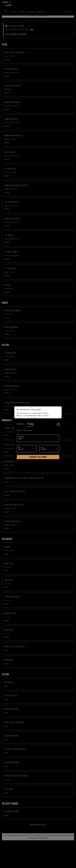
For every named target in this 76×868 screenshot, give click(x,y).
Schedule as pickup (38, 457)
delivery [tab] (21, 424)
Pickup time (21, 437)
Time (42, 448)
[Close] (58, 424)
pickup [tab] (31, 424)
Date (19, 447)
